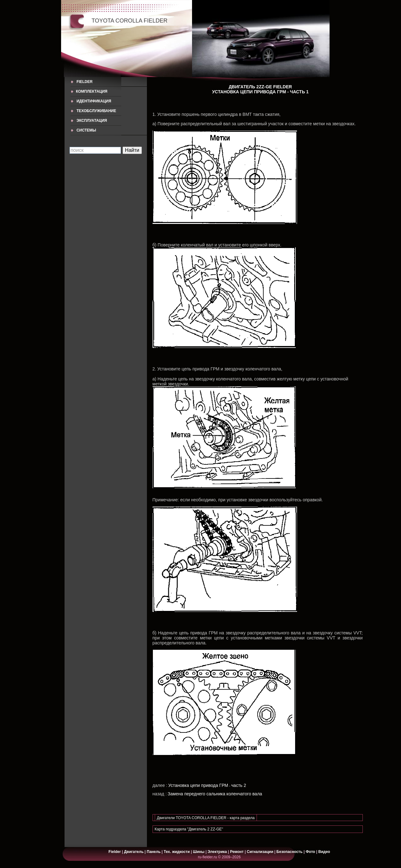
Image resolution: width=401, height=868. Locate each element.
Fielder (84, 82)
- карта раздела (241, 818)
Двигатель (134, 852)
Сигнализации (260, 852)
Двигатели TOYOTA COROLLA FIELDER (192, 818)
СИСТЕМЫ (86, 130)
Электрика (218, 852)
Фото (310, 852)
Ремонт (237, 852)
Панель (154, 852)
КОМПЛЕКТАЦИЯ (92, 91)
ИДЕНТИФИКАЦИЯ (94, 101)
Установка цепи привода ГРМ (198, 785)
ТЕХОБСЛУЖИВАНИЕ (96, 111)
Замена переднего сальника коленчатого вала (215, 794)
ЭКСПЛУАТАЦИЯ (92, 121)
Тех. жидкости (177, 852)
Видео (324, 852)
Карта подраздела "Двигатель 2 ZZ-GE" (189, 829)
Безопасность (289, 852)
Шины (199, 852)
